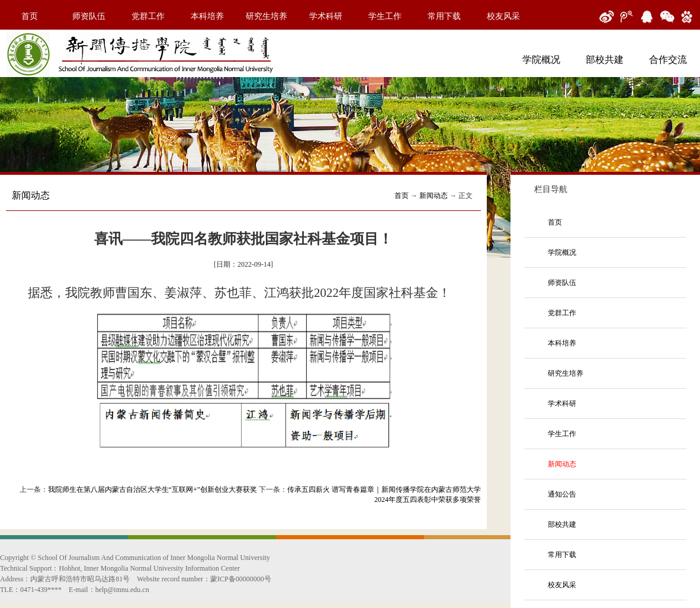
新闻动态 (434, 196)
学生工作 (385, 16)
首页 (30, 16)
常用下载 (444, 16)
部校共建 (605, 60)
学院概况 (541, 60)
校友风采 (503, 16)
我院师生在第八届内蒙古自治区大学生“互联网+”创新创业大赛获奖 (152, 489)
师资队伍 (89, 16)
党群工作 (148, 16)
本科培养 (207, 16)
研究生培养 (266, 16)
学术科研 (326, 16)
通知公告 (562, 494)
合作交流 (668, 60)
